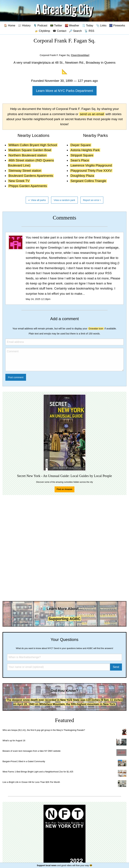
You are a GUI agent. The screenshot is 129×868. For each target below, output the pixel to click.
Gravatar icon (96, 329)
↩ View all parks (37, 200)
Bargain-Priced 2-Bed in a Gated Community (24, 761)
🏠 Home (10, 25)
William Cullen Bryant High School (33, 145)
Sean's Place (80, 160)
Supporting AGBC (65, 619)
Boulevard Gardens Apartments (31, 176)
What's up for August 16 (14, 741)
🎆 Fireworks (117, 25)
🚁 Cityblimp (42, 31)
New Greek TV (19, 181)
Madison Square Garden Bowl (30, 150)
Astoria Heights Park (85, 150)
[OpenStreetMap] (80, 55)
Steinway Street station (25, 171)
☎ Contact (59, 31)
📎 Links (101, 25)
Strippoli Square (82, 155)
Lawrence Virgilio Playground (91, 165)
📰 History (24, 25)
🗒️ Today (88, 25)
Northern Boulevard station (28, 155)
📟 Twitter (56, 25)
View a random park (64, 200)
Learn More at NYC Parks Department (64, 91)
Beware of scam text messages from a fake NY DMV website (31, 751)
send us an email (92, 114)
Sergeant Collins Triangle (88, 181)
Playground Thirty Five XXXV (91, 171)
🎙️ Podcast (40, 25)
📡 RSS (89, 31)
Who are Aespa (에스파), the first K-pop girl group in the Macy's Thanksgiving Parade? (44, 730)
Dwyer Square (81, 145)
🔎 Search (75, 31)
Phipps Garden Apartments (28, 186)
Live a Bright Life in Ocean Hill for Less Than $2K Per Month (31, 782)
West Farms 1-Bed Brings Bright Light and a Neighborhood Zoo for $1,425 (38, 772)
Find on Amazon (65, 489)
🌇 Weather (72, 25)
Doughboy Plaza (82, 176)
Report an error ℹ (92, 200)
